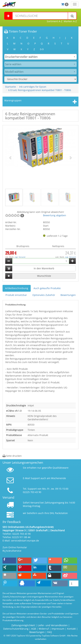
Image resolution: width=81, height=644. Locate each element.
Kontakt (71, 629)
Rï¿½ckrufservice (12, 551)
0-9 (42, 49)
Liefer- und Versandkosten (53, 625)
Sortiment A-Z (55, 21)
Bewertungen (68, 295)
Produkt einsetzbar (16, 295)
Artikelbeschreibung (17, 288)
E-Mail (26, 478)
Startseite (11, 87)
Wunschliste (44, 276)
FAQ (50, 632)
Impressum (58, 629)
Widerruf (44, 629)
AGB (34, 629)
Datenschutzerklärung (16, 629)
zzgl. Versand (20, 257)
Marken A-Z (70, 21)
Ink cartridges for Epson (33, 87)
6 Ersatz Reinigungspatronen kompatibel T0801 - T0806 (40, 90)
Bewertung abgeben (55, 215)
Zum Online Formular (15, 547)
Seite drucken (12, 456)
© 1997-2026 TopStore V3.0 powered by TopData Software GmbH (34, 636)
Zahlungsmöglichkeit (23, 625)
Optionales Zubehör (44, 295)
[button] (11, 157)
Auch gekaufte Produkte (47, 288)
